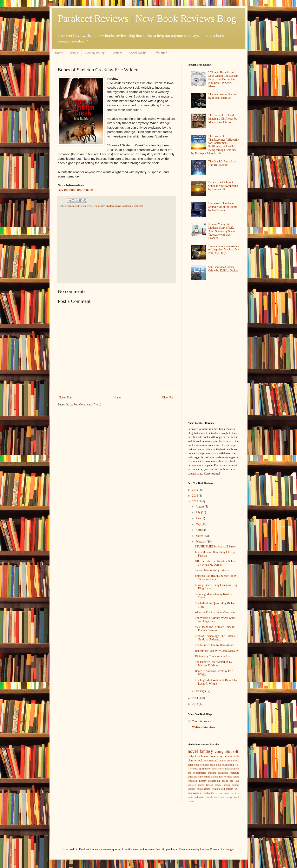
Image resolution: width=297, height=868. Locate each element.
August (200, 507)
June (199, 518)
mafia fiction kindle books (214, 785)
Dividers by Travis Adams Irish (213, 656)
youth (237, 797)
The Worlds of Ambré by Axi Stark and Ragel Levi (215, 620)
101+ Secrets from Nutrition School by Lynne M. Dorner (216, 563)
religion (216, 789)
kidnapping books (218, 781)
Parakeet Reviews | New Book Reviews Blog (147, 18)
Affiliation (160, 53)
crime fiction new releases (218, 777)
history (203, 781)
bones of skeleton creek (80, 206)
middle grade (231, 756)
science (194, 769)
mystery (110, 206)
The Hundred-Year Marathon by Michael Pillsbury (213, 664)
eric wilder (99, 206)
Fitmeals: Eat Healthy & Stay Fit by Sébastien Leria (216, 578)
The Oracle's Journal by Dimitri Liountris (222, 163)
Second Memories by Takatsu (212, 570)
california (200, 797)
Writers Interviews (204, 727)
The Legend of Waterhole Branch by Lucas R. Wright (216, 682)
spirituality (205, 769)
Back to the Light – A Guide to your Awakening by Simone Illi (223, 186)
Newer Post (65, 398)
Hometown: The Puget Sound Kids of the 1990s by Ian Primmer (223, 207)
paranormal (233, 761)
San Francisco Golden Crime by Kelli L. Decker (223, 269)
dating (236, 777)
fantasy (206, 751)
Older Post (168, 398)
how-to (205, 756)
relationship (228, 765)
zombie (191, 801)
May (199, 524)
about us (202, 465)
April (199, 530)
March (200, 536)
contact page (195, 474)
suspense (138, 206)
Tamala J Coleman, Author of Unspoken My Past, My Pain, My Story (224, 250)
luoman (204, 849)
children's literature (229, 773)
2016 (196, 496)
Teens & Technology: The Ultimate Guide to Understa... (215, 638)
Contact (117, 53)
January (200, 691)
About (74, 53)
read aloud (216, 765)
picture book (195, 761)
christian (192, 777)
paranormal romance (199, 765)
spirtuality (209, 793)
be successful (222, 793)
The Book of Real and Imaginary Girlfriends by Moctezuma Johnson (223, 119)
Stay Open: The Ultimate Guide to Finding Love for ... (215, 629)
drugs (217, 797)
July (198, 512)
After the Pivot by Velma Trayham (215, 612)
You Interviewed (202, 721)
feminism (193, 781)
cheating (212, 773)
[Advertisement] (115, 245)
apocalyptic (218, 769)
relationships (204, 789)
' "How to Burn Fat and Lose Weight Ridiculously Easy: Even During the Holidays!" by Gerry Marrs (223, 79)
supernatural (211, 761)
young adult (223, 752)
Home (59, 53)
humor (223, 761)
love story (217, 756)
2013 (196, 704)
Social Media (138, 53)
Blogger (229, 849)
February (201, 542)
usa (223, 797)
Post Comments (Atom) (87, 405)
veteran (229, 797)
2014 (196, 698)
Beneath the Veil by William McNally (217, 651)
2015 (196, 501)
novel (118, 206)
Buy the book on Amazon (75, 190)
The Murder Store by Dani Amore (214, 645)
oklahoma (127, 206)
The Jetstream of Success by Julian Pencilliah (223, 96)
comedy (209, 797)
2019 (196, 490)
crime (200, 777)
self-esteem (227, 789)
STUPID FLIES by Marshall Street (215, 547)
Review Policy (95, 53)
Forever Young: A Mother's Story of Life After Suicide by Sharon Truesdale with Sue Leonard (222, 231)
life (231, 781)
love (197, 756)
